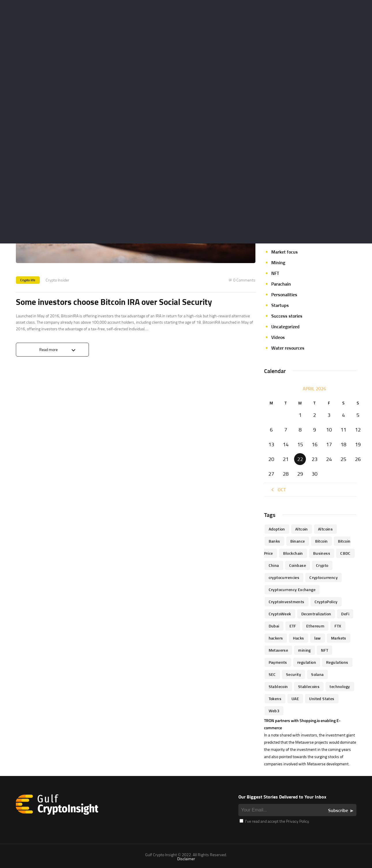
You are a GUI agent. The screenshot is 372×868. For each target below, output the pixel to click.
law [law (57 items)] (318, 638)
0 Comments (244, 280)
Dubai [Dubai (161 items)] (274, 626)
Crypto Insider (57, 280)
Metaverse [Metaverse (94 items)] (278, 650)
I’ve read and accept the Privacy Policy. (275, 821)
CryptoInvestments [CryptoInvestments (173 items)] (287, 602)
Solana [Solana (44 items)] (317, 674)
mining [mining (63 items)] (304, 650)
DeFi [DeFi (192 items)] (345, 614)
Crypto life (28, 280)
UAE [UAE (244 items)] (295, 699)
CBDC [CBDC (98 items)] (345, 553)
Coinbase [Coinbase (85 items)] (298, 565)
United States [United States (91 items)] (322, 699)
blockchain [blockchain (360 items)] (293, 553)
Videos (278, 337)
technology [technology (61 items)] (340, 686)
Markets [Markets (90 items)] (339, 638)
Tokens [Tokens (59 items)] (275, 699)
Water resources (288, 348)
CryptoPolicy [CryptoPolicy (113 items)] (326, 602)
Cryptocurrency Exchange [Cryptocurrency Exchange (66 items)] (292, 589)
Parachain (281, 284)
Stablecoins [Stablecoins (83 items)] (309, 686)
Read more (48, 350)
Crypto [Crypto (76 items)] (322, 565)
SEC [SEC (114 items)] (272, 674)
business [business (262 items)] (322, 553)
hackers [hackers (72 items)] (276, 638)
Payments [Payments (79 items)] (278, 662)
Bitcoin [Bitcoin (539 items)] (321, 541)
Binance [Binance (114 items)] (298, 541)
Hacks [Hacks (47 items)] (298, 638)
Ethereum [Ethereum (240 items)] (315, 626)
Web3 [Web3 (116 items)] (274, 711)
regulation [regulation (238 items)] (307, 662)
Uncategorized (285, 327)
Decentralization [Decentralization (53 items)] (316, 614)
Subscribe (338, 810)
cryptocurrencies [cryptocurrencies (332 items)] (284, 577)
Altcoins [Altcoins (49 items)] (325, 529)
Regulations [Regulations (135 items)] (337, 662)
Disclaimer (186, 859)
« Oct (278, 490)
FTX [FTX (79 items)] (338, 626)
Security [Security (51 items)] (294, 674)
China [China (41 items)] (274, 565)
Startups (280, 305)
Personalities (284, 295)
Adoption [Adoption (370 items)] (277, 529)
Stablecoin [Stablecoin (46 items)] (278, 686)
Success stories (287, 316)
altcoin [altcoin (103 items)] (302, 529)
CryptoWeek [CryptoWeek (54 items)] (280, 614)
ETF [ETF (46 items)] (293, 626)
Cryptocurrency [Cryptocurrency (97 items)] (324, 577)
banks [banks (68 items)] (274, 541)
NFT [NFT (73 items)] (325, 650)
